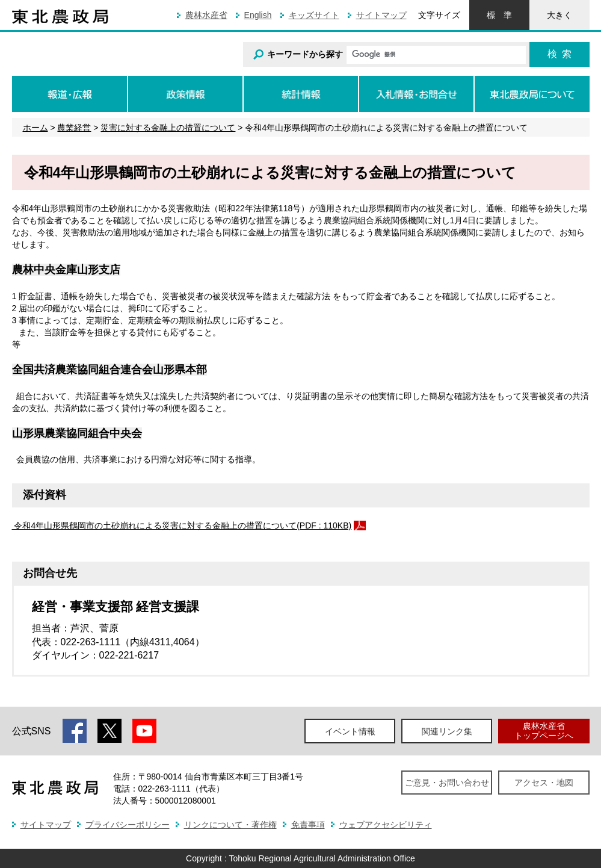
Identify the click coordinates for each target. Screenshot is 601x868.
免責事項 (308, 825)
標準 (499, 15)
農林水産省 (206, 15)
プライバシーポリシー (128, 825)
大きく (559, 15)
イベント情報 (350, 731)
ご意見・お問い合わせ (447, 783)
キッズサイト (314, 15)
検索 (559, 54)
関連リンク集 (447, 731)
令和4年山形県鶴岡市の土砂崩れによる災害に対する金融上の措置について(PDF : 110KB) (182, 525)
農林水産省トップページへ (544, 730)
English (258, 15)
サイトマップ (381, 15)
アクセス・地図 (544, 783)
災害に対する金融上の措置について (168, 128)
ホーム (35, 128)
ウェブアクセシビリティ (386, 825)
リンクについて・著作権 (230, 825)
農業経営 (74, 128)
